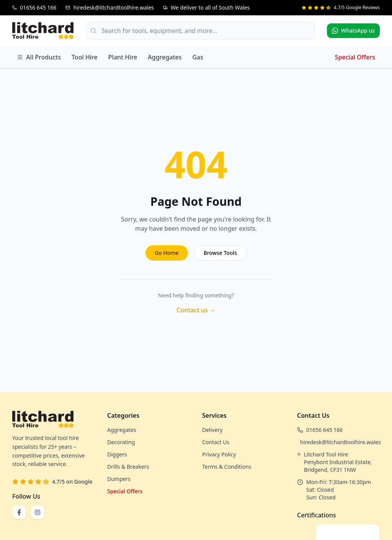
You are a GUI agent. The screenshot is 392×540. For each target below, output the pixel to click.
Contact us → (196, 310)
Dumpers (119, 479)
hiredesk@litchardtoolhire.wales (341, 442)
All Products (39, 57)
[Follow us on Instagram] (38, 512)
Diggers (117, 454)
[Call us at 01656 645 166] (34, 8)
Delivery (212, 430)
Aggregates (165, 57)
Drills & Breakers (128, 467)
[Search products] (200, 31)
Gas (198, 57)
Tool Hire (85, 57)
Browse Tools (220, 253)
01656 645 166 (324, 430)
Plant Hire (123, 57)
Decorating (121, 442)
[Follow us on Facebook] (19, 512)
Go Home (167, 253)
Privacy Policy (219, 454)
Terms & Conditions (227, 467)
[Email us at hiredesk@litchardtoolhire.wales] (110, 8)
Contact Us (216, 442)
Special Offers (355, 57)
